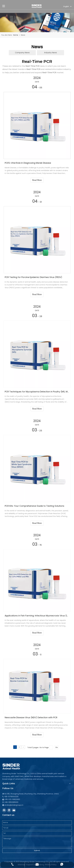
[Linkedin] (9, 810)
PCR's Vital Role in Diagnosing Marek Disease (28, 163)
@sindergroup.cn (16, 805)
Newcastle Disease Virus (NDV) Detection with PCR (31, 717)
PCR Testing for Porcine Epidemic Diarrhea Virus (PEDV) (33, 277)
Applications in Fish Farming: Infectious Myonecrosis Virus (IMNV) (37, 616)
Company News (22, 53)
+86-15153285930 (11, 802)
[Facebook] (4, 810)
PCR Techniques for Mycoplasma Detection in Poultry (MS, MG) (37, 392)
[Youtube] (14, 810)
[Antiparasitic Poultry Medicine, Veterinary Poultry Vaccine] (37, 23)
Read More (37, 180)
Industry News (51, 53)
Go (57, 747)
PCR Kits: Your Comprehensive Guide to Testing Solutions (34, 506)
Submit (37, 850)
